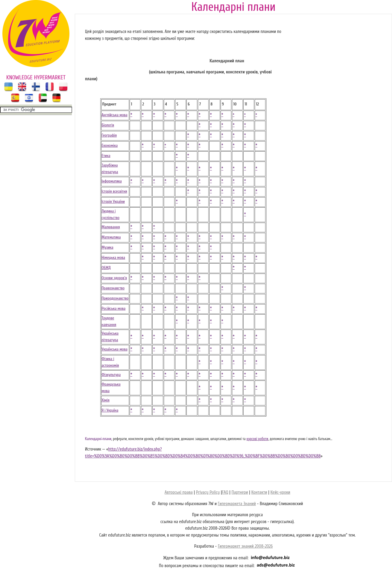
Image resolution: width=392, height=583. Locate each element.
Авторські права (179, 492)
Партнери (240, 492)
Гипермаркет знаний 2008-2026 (245, 546)
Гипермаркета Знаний (237, 504)
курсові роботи (257, 439)
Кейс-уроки (280, 492)
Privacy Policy (208, 492)
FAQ (225, 492)
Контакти (259, 492)
